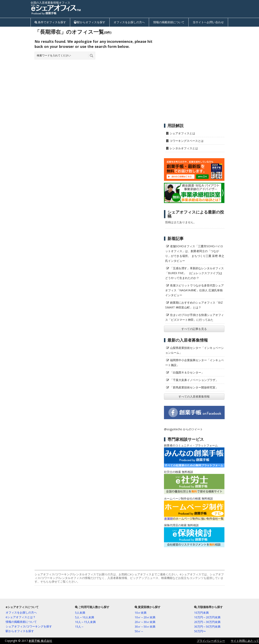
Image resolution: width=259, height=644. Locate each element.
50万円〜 (200, 631)
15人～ (79, 627)
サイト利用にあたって (245, 641)
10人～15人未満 (85, 622)
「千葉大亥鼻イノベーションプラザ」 (194, 380)
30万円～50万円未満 (207, 627)
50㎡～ (139, 631)
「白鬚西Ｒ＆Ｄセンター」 (187, 372)
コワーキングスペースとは (187, 141)
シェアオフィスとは (182, 133)
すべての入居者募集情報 (194, 396)
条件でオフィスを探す (52, 22)
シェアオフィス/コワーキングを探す (29, 626)
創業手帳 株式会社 (40, 641)
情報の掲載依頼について (169, 22)
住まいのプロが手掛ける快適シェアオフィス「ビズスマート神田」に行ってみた (195, 317)
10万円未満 (201, 613)
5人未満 (80, 613)
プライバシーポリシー (211, 641)
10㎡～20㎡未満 (145, 617)
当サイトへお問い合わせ (208, 22)
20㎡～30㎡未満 (145, 622)
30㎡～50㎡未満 (145, 627)
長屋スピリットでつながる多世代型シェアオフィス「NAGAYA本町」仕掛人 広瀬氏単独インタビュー (195, 290)
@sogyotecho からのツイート (183, 429)
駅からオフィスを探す (91, 22)
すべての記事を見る (194, 329)
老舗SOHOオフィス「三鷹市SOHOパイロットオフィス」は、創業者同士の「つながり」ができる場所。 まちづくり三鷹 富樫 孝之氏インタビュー (195, 253)
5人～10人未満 (85, 617)
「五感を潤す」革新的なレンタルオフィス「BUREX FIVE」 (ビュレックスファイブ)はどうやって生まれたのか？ (195, 273)
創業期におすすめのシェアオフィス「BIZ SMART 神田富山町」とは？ (194, 305)
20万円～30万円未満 (207, 622)
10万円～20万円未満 (207, 617)
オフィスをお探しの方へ (129, 22)
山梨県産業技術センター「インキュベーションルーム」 (195, 350)
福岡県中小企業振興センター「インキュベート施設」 (195, 363)
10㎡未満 (141, 613)
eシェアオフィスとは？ (21, 617)
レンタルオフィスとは (184, 148)
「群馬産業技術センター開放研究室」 (194, 387)
